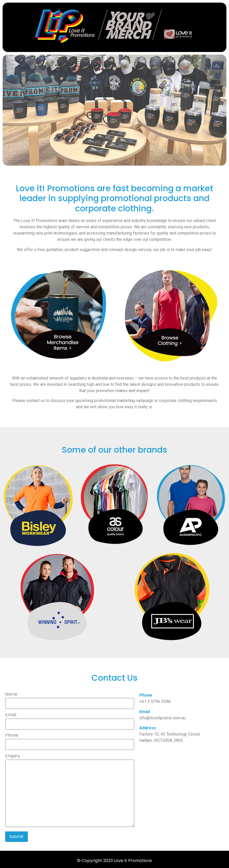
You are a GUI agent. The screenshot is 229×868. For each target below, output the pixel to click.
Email (70, 720)
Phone (70, 740)
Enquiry (70, 791)
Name (70, 699)
